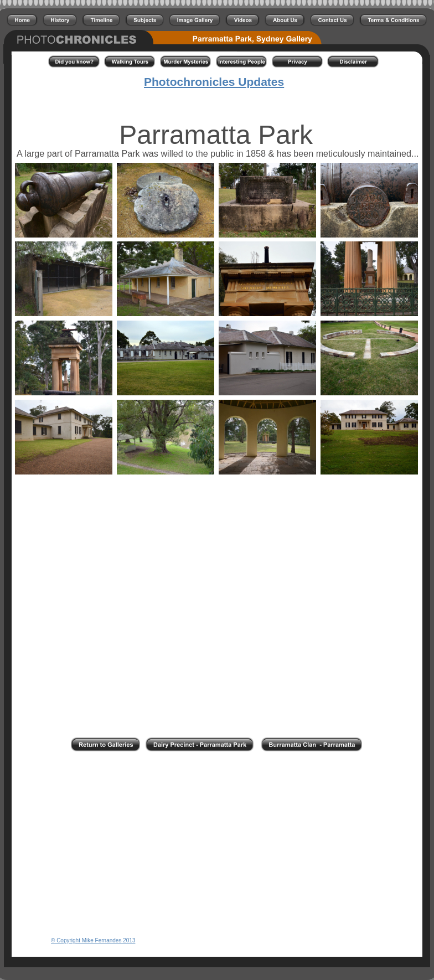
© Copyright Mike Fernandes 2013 (93, 940)
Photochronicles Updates (214, 82)
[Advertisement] (217, 770)
